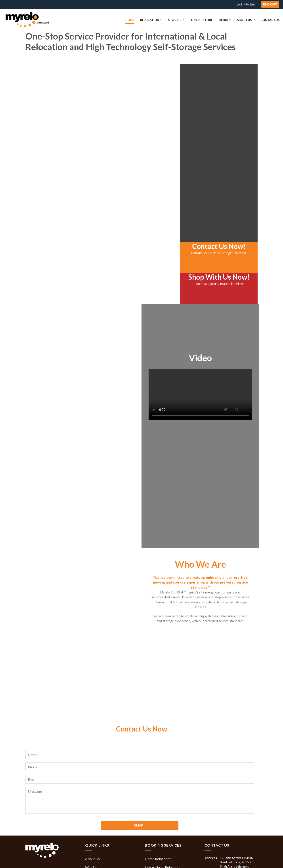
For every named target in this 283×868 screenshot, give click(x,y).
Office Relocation (77, 286)
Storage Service (129, 286)
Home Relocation (51, 286)
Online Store (202, 20)
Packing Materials (154, 286)
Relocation (151, 20)
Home (130, 20)
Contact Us (270, 20)
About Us (246, 20)
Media (225, 20)
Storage (177, 20)
